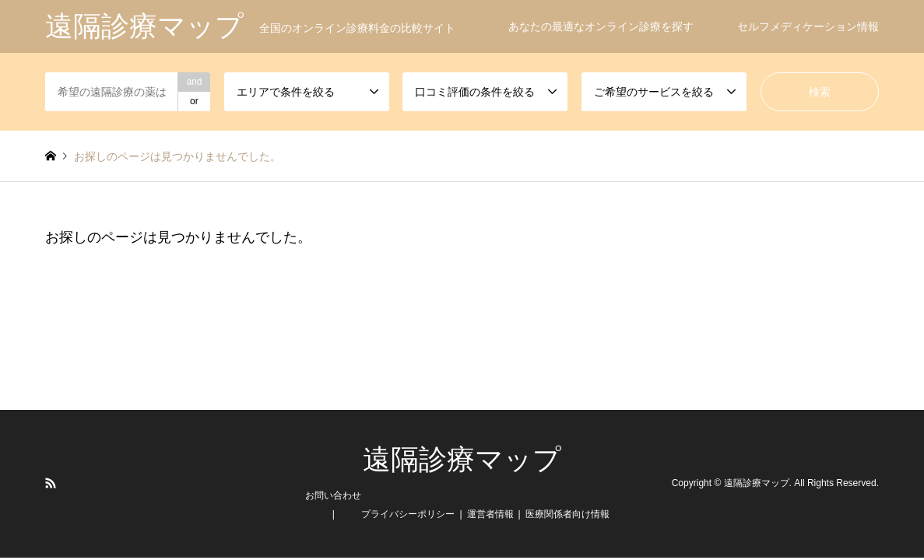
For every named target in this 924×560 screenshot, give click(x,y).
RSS (51, 483)
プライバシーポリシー (408, 514)
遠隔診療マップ (462, 460)
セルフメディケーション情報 (808, 26)
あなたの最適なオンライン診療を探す (601, 26)
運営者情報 (490, 514)
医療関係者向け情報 (567, 514)
